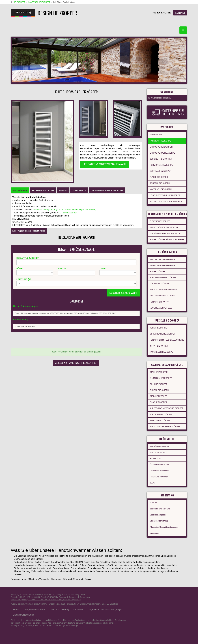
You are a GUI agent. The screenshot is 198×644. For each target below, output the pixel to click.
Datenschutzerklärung (159, 516)
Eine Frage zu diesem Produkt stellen (29, 195)
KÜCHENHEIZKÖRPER (160, 283)
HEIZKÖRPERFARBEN (159, 443)
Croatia (28, 599)
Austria (14, 599)
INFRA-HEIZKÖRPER (159, 344)
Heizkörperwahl (156, 455)
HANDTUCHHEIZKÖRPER (39, 2)
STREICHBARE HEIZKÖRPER (163, 332)
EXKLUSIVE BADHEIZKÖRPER (163, 151)
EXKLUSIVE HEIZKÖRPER (161, 145)
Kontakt (16, 605)
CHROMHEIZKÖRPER (159, 387)
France (35, 599)
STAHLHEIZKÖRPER (159, 369)
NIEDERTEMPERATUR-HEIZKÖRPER (166, 200)
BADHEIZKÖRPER (158, 271)
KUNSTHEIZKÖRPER (159, 326)
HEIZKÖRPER (19, 2)
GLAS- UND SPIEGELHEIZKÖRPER (165, 424)
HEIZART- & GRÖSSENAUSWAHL (105, 132)
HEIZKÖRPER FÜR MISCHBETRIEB (165, 233)
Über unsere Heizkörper (160, 461)
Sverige (83, 599)
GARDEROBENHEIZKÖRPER (162, 259)
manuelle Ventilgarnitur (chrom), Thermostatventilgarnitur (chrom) (65, 174)
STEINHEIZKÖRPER (158, 393)
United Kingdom (94, 599)
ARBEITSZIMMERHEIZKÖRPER (163, 289)
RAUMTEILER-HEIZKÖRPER (162, 350)
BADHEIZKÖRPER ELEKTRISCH (164, 227)
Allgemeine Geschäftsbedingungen (164, 522)
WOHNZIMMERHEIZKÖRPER (162, 265)
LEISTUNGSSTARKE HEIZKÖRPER (165, 193)
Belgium (21, 599)
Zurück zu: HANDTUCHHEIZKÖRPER (76, 323)
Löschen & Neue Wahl (123, 257)
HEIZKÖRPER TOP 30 (159, 301)
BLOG (152, 479)
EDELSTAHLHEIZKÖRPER (161, 412)
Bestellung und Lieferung (160, 504)
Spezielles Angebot (158, 510)
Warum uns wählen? (158, 449)
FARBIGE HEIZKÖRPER (160, 418)
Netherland (60, 599)
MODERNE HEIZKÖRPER (161, 187)
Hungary (51, 599)
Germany (43, 599)
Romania (69, 599)
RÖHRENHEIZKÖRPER (160, 181)
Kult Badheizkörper (68, 177)
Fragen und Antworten (159, 473)
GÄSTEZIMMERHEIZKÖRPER (163, 295)
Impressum (154, 528)
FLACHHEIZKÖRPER (159, 175)
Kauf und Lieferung (60, 605)
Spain (77, 599)
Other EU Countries (110, 599)
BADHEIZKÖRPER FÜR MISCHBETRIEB (167, 240)
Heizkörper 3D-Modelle (159, 467)
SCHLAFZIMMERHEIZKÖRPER (163, 277)
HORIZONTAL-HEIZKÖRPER (162, 163)
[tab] (20, 155)
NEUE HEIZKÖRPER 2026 (161, 307)
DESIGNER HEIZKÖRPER (161, 157)
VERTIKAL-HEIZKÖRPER (161, 169)
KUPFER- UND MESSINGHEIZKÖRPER (167, 406)
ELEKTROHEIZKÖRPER (160, 221)
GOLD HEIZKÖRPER (159, 381)
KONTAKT (180, 13)
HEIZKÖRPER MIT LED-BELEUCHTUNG (167, 338)
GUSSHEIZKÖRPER (158, 399)
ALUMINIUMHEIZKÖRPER (161, 375)
